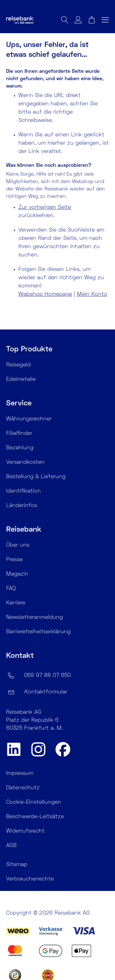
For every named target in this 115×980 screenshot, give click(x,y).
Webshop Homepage (45, 294)
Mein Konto (92, 294)
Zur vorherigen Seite (45, 207)
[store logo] (29, 21)
